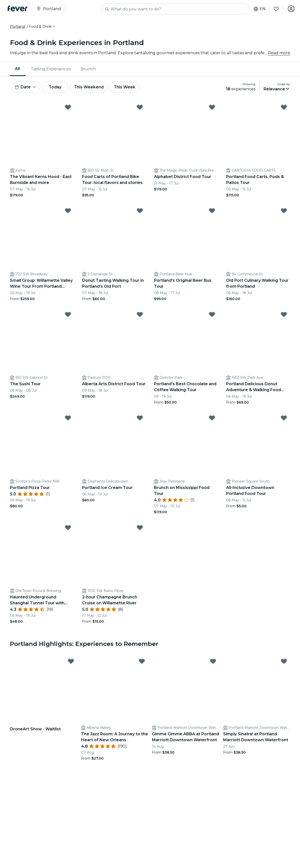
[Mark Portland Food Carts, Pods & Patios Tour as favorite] (284, 108)
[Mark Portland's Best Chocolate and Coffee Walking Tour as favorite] (212, 315)
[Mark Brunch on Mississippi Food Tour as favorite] (212, 419)
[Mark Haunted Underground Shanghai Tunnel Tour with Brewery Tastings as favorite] (68, 528)
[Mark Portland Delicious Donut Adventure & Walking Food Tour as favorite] (284, 315)
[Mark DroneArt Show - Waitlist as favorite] (71, 662)
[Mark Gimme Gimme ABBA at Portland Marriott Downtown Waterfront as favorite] (213, 662)
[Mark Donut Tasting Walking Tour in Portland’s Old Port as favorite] (140, 211)
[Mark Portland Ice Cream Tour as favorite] (140, 419)
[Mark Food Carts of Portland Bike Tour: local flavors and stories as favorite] (140, 108)
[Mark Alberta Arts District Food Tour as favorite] (140, 315)
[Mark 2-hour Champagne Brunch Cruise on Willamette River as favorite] (140, 528)
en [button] (259, 9)
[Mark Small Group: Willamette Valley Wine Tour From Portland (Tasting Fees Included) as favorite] (68, 211)
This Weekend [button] (91, 87)
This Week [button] (128, 87)
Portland (17, 26)
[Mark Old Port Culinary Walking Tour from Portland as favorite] (284, 211)
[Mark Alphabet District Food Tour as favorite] (212, 108)
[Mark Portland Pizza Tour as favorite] (68, 419)
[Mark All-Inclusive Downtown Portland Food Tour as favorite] (284, 419)
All (17, 69)
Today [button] (57, 87)
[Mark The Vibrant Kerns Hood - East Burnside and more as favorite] (68, 108)
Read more (279, 53)
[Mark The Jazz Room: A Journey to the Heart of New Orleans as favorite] (142, 662)
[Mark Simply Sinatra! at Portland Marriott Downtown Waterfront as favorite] (284, 662)
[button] (43, 26)
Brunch (88, 69)
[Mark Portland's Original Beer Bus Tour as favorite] (212, 211)
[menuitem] (18, 69)
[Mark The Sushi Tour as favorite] (68, 315)
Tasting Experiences (51, 69)
